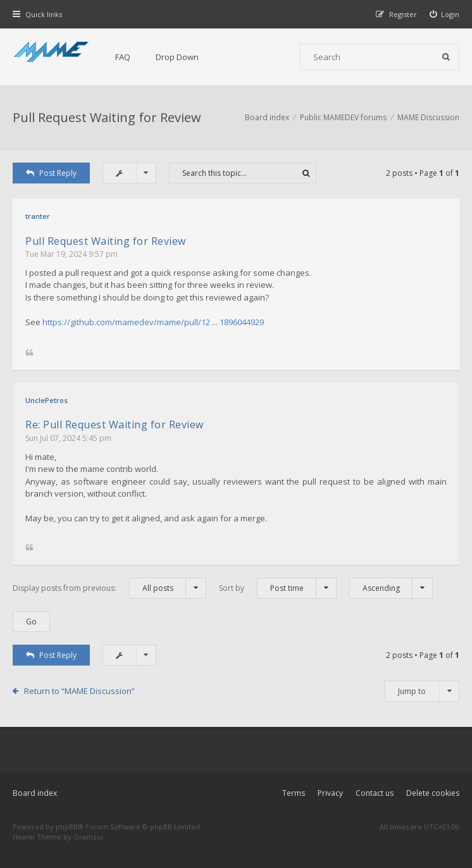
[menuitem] (445, 14)
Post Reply (51, 173)
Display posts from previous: (109, 588)
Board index (35, 793)
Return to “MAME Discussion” (79, 691)
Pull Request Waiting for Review (107, 117)
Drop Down (177, 57)
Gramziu (88, 837)
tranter (38, 216)
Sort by (278, 588)
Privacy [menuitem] (330, 793)
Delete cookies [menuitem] (433, 793)
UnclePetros (47, 400)
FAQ (123, 57)
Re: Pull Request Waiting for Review (115, 425)
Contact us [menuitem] (375, 793)
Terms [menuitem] (294, 793)
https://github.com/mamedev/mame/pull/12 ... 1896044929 (153, 322)
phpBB (67, 827)
